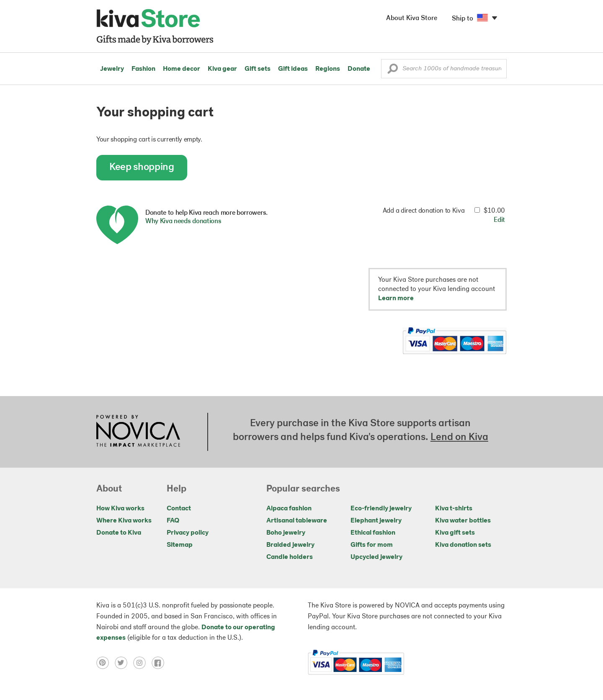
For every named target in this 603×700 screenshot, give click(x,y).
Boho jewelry (286, 533)
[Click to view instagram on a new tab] (142, 663)
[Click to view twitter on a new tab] (124, 663)
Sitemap (180, 545)
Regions (328, 69)
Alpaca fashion (289, 509)
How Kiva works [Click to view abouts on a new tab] (120, 509)
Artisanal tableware (297, 521)
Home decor (182, 69)
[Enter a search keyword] (444, 69)
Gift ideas (293, 69)
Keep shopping (142, 167)
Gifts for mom (372, 545)
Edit (499, 220)
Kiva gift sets (455, 533)
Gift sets (258, 69)
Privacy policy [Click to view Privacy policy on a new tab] (188, 533)
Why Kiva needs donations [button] (183, 221)
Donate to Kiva (119, 533)
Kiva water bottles (463, 521)
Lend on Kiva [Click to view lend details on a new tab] (459, 437)
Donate (359, 69)
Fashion (143, 69)
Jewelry (112, 69)
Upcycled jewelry (376, 557)
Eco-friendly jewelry (381, 509)
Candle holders (290, 557)
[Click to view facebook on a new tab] (160, 663)
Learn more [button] (396, 299)
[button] (393, 71)
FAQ (173, 521)
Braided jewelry (290, 545)
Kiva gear (222, 69)
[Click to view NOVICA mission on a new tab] (138, 432)
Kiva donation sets (463, 545)
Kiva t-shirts (454, 509)
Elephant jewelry (376, 521)
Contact (179, 509)
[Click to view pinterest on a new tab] (106, 663)
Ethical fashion (373, 533)
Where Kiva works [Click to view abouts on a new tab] (124, 521)
